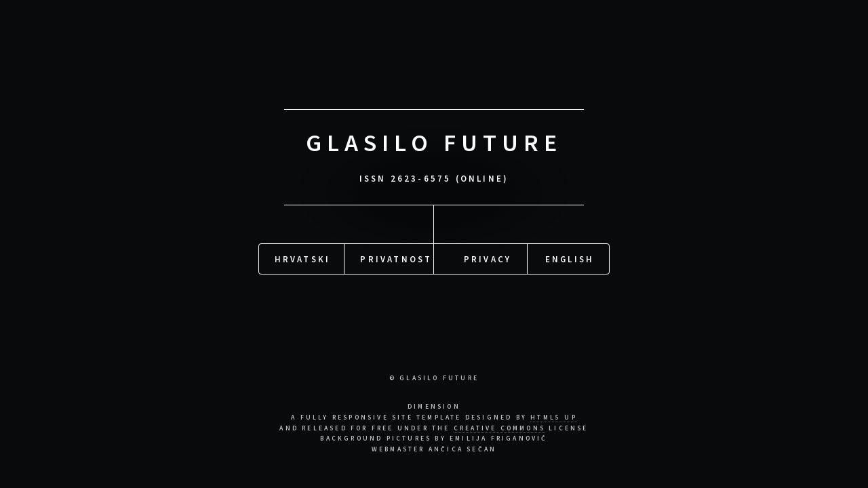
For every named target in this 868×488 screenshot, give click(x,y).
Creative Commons (499, 428)
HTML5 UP (554, 418)
